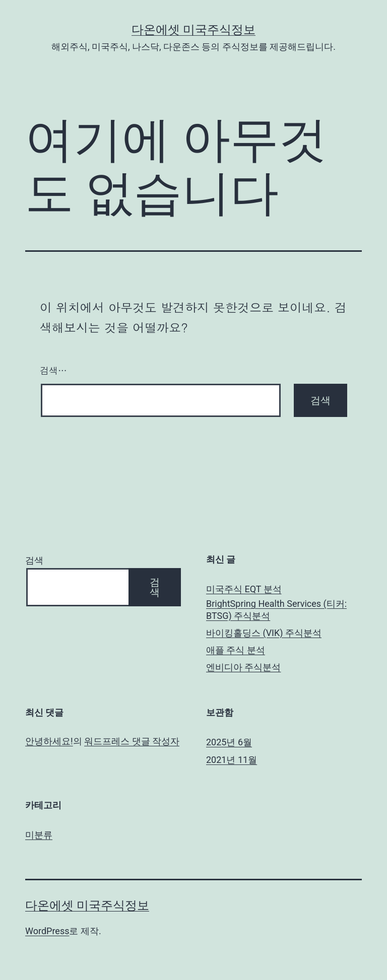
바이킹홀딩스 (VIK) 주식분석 (264, 633)
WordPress (47, 931)
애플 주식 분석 (236, 650)
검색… (53, 370)
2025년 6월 (229, 742)
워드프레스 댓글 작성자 (132, 741)
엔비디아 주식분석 (243, 667)
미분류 (39, 835)
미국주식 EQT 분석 (244, 589)
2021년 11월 (232, 760)
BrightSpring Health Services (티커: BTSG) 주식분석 (276, 609)
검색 (34, 560)
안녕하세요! (49, 741)
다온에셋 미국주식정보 (193, 30)
